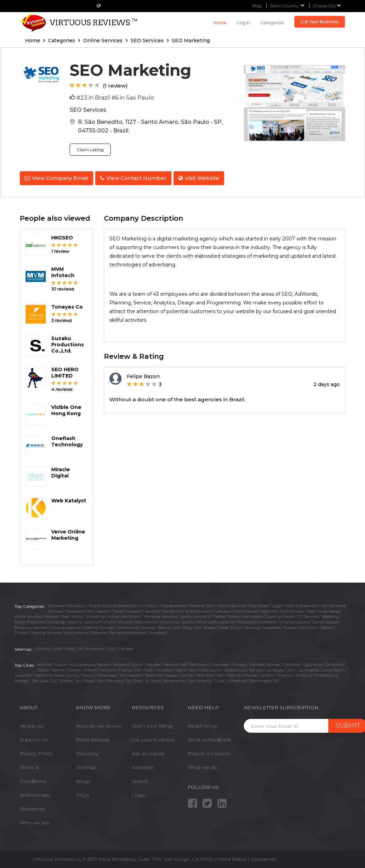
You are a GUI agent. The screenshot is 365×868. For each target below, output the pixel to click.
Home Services (28, 615)
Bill (90, 610)
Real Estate (259, 604)
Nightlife (268, 610)
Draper (74, 668)
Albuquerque (82, 663)
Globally (43, 647)
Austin (60, 663)
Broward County (128, 663)
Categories (272, 23)
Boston (104, 663)
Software (56, 604)
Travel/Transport (127, 610)
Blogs (83, 780)
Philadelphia (326, 674)
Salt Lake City (44, 679)
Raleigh (22, 679)
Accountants (76, 631)
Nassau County (179, 674)
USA (57, 647)
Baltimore (199, 663)
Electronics (172, 610)
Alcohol (152, 610)
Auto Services (292, 610)
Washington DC (264, 679)
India (69, 647)
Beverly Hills (175, 663)
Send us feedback (209, 738)
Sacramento (174, 679)
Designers (75, 610)
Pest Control (72, 615)
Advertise (143, 766)
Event (135, 615)
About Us (31, 724)
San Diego (84, 679)
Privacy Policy (36, 752)
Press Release (93, 738)
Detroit (90, 668)
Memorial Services (160, 615)
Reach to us (202, 724)
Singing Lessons (294, 621)
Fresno (125, 668)
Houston (165, 668)
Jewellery (157, 631)
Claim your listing (152, 724)
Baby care (192, 626)
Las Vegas (274, 668)
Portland (303, 674)
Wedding (330, 615)
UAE (112, 647)
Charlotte (292, 663)
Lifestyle (223, 610)
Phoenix (285, 674)
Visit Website (202, 178)
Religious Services (31, 626)
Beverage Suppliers (262, 626)
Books (209, 626)
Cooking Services (46, 631)
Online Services (231, 604)
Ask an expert (148, 752)
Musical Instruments (137, 621)
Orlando (250, 674)
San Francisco (110, 679)
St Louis (152, 679)
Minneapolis (131, 674)
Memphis (43, 674)
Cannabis (148, 604)
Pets (311, 610)
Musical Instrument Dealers (308, 626)
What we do (202, 766)
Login (139, 794)
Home (220, 23)
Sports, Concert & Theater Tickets (210, 615)
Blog (257, 6)
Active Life (117, 615)
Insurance (169, 621)
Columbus (313, 663)
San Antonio (200, 679)
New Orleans (228, 674)
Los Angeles (308, 668)
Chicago (239, 663)
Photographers (173, 604)
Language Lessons (64, 621)
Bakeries (99, 631)
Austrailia (95, 647)
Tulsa (219, 679)
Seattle (65, 679)
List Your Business (320, 22)
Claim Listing (90, 150)
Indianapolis (210, 668)
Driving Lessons (65, 626)
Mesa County (67, 674)
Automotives (245, 610)
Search (140, 780)
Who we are (34, 821)
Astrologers (253, 615)
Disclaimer (32, 807)
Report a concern (209, 752)
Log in (243, 23)
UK (80, 647)
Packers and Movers (128, 631)
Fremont (107, 668)
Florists (21, 631)
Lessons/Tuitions (100, 621)
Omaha (267, 674)
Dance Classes (325, 621)
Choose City (327, 6)
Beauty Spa (169, 626)
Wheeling (237, 679)
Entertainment (199, 610)
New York (205, 674)
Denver (58, 668)
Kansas (256, 668)
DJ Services (308, 615)
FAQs (82, 794)
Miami (88, 674)
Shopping (95, 615)
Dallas (43, 668)
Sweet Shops (230, 626)
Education (76, 604)
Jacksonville (235, 668)
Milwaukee (106, 674)
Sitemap (86, 766)
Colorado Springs (265, 663)
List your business (153, 738)
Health (103, 610)
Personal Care (202, 604)
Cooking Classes (280, 615)
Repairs (51, 615)
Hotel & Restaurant (302, 604)
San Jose (134, 679)
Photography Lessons (256, 621)
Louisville (23, 674)
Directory (87, 752)
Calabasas (219, 663)
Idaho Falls (186, 668)
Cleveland (334, 663)
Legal (277, 604)
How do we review (99, 724)
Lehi (290, 668)
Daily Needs (329, 610)
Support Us (34, 738)
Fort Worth (144, 668)
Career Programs (29, 621)
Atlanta (44, 663)
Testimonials (34, 794)
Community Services (136, 626)
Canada (126, 647)
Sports (187, 621)
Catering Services (99, 626)
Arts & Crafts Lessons (215, 621)
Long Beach (333, 668)
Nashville (154, 674)
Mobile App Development (112, 604)
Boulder (154, 663)
